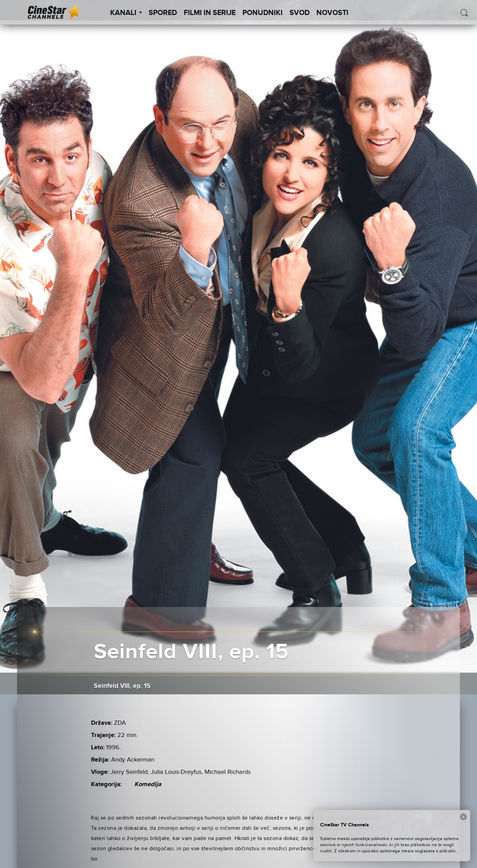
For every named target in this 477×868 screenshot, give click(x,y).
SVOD (300, 13)
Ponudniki (263, 13)
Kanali (126, 13)
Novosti (332, 13)
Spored (163, 13)
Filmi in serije (210, 13)
